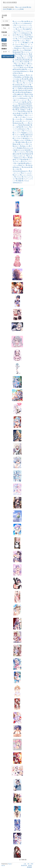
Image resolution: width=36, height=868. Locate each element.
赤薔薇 (19, 181)
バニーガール (28, 83)
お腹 (29, 79)
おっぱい (18, 64)
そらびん (27, 48)
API (28, 864)
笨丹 (29, 104)
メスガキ (16, 119)
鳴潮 (30, 87)
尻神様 (29, 119)
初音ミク (18, 167)
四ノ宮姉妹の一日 (22, 110)
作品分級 (4, 32)
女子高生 (27, 112)
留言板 (30, 866)
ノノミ (25, 123)
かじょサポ (26, 58)
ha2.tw (3, 866)
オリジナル (17, 21)
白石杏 (19, 179)
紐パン (22, 116)
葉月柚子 (28, 50)
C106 (24, 21)
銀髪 (18, 66)
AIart (21, 112)
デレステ (19, 29)
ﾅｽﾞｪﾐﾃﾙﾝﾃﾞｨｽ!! (20, 96)
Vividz (23, 154)
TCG (29, 152)
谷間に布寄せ (21, 142)
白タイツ (16, 146)
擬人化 (16, 144)
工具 (25, 864)
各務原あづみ (19, 77)
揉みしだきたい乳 (21, 140)
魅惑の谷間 (19, 108)
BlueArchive (17, 123)
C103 (15, 92)
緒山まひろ (19, 158)
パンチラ (19, 117)
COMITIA (29, 91)
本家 (17, 69)
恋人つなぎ (24, 37)
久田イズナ (28, 137)
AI (14, 110)
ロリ (26, 158)
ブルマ (17, 160)
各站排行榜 (24, 866)
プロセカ (18, 177)
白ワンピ (16, 175)
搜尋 (4, 40)
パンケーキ (25, 56)
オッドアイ (17, 133)
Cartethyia (17, 85)
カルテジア (25, 85)
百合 (19, 58)
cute (31, 108)
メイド (17, 56)
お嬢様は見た (19, 94)
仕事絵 (22, 69)
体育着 (24, 160)
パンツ (23, 119)
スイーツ (23, 144)
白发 (30, 60)
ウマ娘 (17, 163)
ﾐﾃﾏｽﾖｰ (28, 96)
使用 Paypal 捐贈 (8, 56)
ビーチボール (18, 139)
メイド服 (16, 89)
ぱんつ (25, 64)
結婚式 (16, 106)
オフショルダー (27, 173)
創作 (27, 35)
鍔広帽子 (27, 125)
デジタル (21, 35)
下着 (17, 116)
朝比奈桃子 (17, 52)
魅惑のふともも (27, 133)
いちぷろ (21, 50)
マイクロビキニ (21, 152)
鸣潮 (26, 87)
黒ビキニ (22, 165)
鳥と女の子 (24, 68)
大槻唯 (26, 29)
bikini (26, 108)
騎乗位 (20, 148)
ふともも (16, 62)
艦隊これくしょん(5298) (15, 9)
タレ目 (29, 142)
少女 (27, 102)
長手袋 (28, 89)
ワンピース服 (18, 135)
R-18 (23, 89)
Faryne (10, 864)
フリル (29, 144)
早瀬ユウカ (25, 146)
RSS (32, 864)
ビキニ (20, 83)
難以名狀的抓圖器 (10, 2)
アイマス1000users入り (23, 33)
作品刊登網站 (5, 25)
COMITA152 (20, 91)
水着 (24, 79)
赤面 (26, 60)
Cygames (23, 106)
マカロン (26, 127)
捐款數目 (4, 49)
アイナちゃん (27, 131)
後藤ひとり (27, 43)
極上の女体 (22, 114)
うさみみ (16, 121)
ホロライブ (24, 81)
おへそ (24, 66)
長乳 (21, 125)
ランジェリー (28, 117)
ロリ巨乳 (24, 62)
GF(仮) (18, 54)
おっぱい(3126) (21, 7)
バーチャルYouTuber (23, 39)
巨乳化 (20, 60)
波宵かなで (19, 48)
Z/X (17, 73)
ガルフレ (25, 54)
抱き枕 (29, 154)
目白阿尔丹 (23, 104)
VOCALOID (26, 167)
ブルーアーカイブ (26, 121)
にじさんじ (22, 41)
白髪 (24, 92)
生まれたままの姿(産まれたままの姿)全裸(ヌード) (23, 150)
